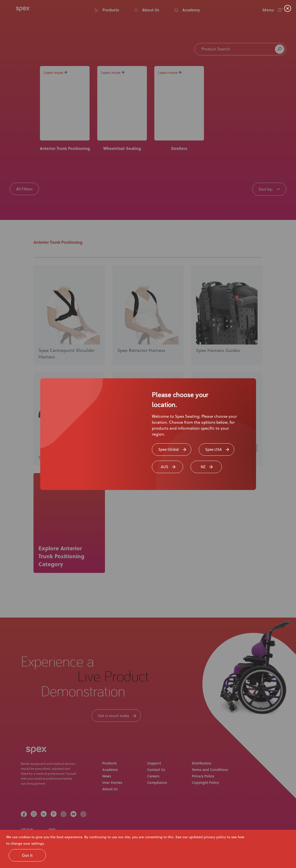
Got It (27, 855)
